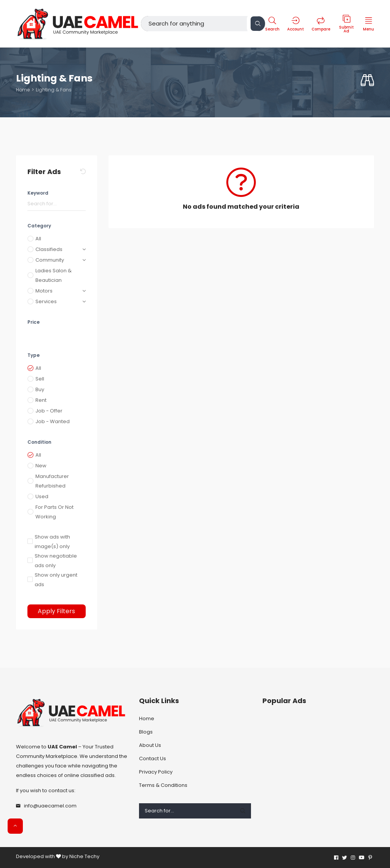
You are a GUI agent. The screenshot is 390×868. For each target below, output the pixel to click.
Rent (41, 400)
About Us (150, 745)
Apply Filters (56, 611)
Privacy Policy (156, 772)
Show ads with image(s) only (52, 542)
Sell (40, 379)
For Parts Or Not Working (54, 512)
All (38, 239)
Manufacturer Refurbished (52, 481)
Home (23, 90)
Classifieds (49, 249)
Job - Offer (49, 411)
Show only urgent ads (56, 580)
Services (46, 301)
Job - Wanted (53, 421)
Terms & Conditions (163, 785)
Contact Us (153, 759)
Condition (39, 442)
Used (42, 496)
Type (34, 355)
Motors (44, 291)
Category (39, 226)
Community (50, 260)
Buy (40, 389)
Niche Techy (84, 856)
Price (34, 322)
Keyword (38, 193)
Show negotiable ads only (56, 561)
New (41, 466)
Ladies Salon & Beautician (54, 275)
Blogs (146, 732)
